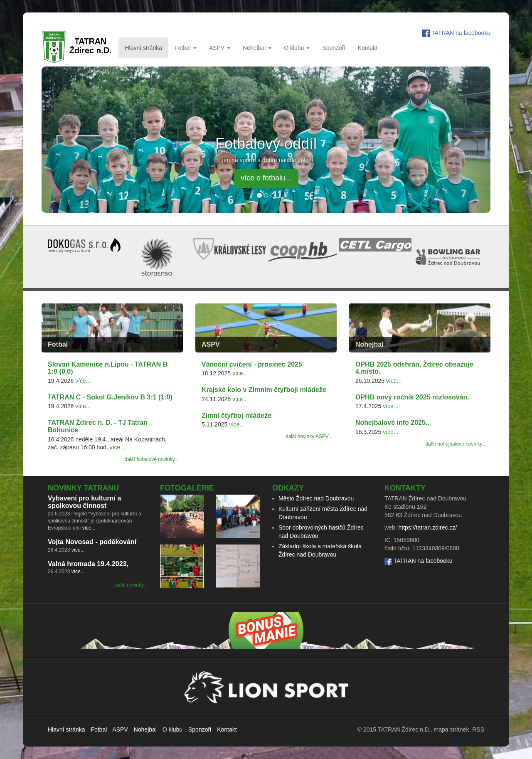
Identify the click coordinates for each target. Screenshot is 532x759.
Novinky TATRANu (83, 488)
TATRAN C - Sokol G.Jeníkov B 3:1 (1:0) (110, 397)
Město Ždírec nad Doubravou (316, 498)
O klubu (297, 48)
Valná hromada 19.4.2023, (88, 564)
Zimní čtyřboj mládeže (236, 415)
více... (83, 381)
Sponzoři (334, 48)
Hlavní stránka (143, 48)
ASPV (220, 48)
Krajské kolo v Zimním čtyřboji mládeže (264, 390)
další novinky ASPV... (309, 436)
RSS (478, 729)
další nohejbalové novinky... (456, 444)
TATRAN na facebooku (461, 33)
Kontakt (368, 48)
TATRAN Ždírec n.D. (404, 729)
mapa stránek (452, 729)
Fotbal (186, 48)
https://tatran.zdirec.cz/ (427, 527)
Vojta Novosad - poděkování (92, 542)
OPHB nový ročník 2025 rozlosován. (412, 397)
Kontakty (405, 488)
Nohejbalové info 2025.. (392, 423)
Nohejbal (257, 48)
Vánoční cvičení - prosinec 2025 (252, 364)
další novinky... (131, 585)
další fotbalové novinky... (151, 459)
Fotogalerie (187, 488)
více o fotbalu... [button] (266, 178)
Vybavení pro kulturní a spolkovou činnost (84, 502)
